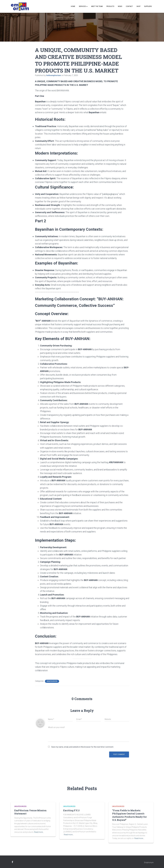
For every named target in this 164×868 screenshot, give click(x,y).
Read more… (39, 832)
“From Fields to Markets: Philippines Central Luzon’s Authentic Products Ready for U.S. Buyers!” (129, 815)
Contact (129, 6)
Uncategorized (52, 681)
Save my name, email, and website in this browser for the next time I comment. (83, 747)
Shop (138, 6)
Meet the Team (97, 6)
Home (73, 6)
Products (110, 6)
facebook (12, 862)
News (120, 6)
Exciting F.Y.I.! (71, 810)
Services (83, 6)
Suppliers (148, 6)
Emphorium (149, 862)
